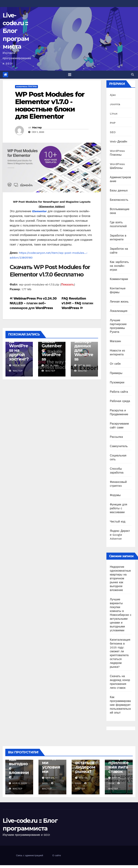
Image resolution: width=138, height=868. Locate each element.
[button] (133, 75)
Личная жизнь (119, 302)
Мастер (37, 127)
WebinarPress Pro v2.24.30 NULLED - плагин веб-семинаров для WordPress (33, 303)
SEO (113, 132)
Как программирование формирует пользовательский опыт (120, 705)
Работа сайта (119, 392)
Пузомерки (117, 382)
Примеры (116, 373)
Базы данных (119, 190)
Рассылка (116, 437)
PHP (113, 123)
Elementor (40, 211)
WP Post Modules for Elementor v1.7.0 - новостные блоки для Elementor (50, 105)
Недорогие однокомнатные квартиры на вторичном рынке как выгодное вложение (120, 578)
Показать (68, 284)
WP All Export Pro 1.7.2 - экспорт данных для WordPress (84, 344)
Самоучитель (119, 446)
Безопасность (119, 200)
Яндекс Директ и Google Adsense (120, 535)
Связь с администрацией (30, 855)
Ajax (113, 95)
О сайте (57, 855)
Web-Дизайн (119, 141)
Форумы (115, 495)
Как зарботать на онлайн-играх (119, 266)
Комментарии (119, 279)
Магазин (116, 341)
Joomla (115, 104)
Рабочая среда (120, 401)
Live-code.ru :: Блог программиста (16, 31)
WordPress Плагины (26, 87)
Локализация (119, 311)
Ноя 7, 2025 (20, 783)
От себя (115, 364)
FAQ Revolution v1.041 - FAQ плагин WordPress (77, 303)
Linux (114, 113)
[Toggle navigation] (70, 75)
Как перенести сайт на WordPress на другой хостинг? (19, 344)
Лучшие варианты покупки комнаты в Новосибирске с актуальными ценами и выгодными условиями (121, 615)
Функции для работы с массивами (119, 508)
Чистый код (118, 522)
